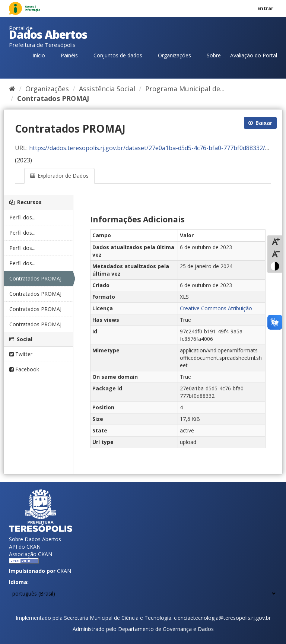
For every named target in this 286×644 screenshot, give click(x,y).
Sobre (214, 55)
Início (39, 55)
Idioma (18, 582)
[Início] (12, 89)
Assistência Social (107, 89)
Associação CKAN (31, 554)
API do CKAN (25, 547)
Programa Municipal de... (185, 89)
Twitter (21, 354)
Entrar (265, 8)
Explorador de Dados (59, 176)
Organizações (174, 55)
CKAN (64, 571)
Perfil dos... (22, 217)
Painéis (69, 55)
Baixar (260, 123)
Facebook (24, 369)
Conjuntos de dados (118, 55)
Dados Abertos (48, 34)
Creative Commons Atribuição (216, 308)
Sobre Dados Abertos (35, 539)
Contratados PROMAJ (53, 98)
